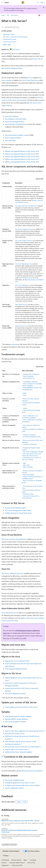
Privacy (4, 863)
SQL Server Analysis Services (23, 241)
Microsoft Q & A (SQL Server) (15, 734)
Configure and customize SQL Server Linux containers (23, 785)
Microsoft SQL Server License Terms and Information (22, 747)
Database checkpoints (29, 435)
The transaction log (29, 378)
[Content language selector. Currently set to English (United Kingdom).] (11, 851)
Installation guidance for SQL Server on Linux (20, 783)
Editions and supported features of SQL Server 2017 (22, 159)
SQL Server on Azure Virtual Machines (14, 539)
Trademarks (5, 865)
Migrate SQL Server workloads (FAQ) (17, 661)
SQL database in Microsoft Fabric (16, 119)
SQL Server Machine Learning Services (26, 206)
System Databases (28, 376)
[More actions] (43, 15)
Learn (3, 15)
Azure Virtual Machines (30, 80)
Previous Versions (16, 860)
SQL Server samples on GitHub (15, 722)
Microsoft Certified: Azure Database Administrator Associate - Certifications (20, 831)
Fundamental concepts (10, 39)
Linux (31, 78)
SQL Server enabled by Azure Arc (12, 573)
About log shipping (29, 475)
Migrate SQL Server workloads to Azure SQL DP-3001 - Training (20, 821)
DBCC (25, 463)
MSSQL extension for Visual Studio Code (18, 513)
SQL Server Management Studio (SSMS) (18, 510)
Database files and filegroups (31, 374)
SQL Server (14, 15)
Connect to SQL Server (10, 42)
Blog (25, 860)
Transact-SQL (36, 59)
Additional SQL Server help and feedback (18, 752)
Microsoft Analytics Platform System (17, 135)
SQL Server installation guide (15, 780)
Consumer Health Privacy (17, 863)
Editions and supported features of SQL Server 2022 (22, 154)
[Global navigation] (2, 3)
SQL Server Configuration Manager (33, 452)
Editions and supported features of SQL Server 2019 (22, 156)
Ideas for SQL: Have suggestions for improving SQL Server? (24, 731)
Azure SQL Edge (10, 140)
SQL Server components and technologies (15, 37)
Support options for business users (16, 749)
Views (25, 395)
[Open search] (38, 3)
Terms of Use (31, 863)
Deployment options (9, 34)
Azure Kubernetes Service (10, 613)
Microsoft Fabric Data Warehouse (16, 124)
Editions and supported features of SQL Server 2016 (22, 162)
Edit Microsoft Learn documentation (31, 771)
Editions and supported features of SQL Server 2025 (22, 151)
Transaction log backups (30, 444)
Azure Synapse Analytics (13, 138)
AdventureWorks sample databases (17, 719)
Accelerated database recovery (32, 437)
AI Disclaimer (5, 860)
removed (15, 344)
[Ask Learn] (39, 15)
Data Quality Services (21, 305)
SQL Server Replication (22, 285)
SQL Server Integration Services (24, 229)
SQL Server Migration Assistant (15, 693)
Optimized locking (28, 494)
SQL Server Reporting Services (24, 264)
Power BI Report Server (26, 278)
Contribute (33, 860)
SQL (8, 15)
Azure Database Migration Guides (16, 669)
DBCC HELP (26, 465)
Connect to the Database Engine (16, 508)
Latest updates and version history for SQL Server (21, 707)
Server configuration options (14, 788)
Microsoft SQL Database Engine (12, 68)
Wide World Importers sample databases (18, 716)
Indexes (25, 408)
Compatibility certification (30, 382)
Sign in (43, 2)
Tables (25, 393)
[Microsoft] (23, 3)
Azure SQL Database (12, 116)
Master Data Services (21, 326)
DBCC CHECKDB (28, 467)
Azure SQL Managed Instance (15, 122)
